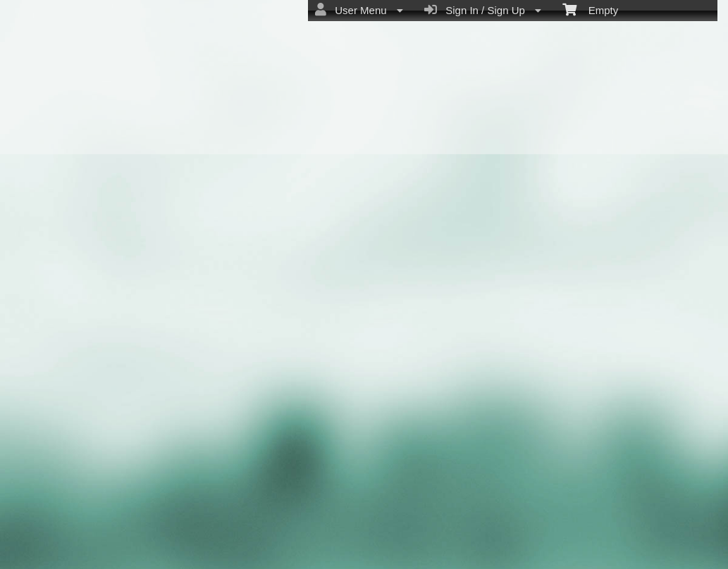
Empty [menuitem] (590, 9)
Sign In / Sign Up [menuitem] (483, 10)
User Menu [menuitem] (359, 10)
